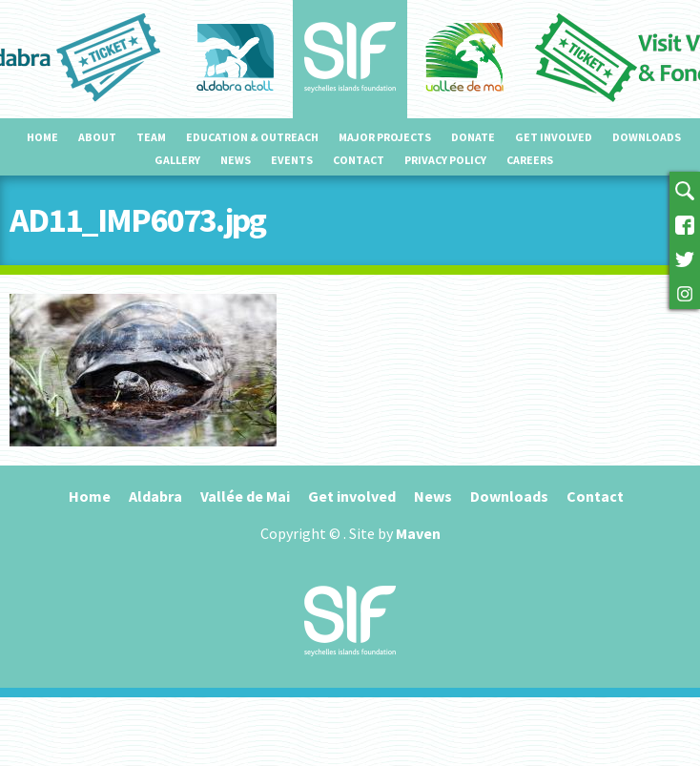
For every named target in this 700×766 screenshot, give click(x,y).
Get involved (554, 137)
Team (151, 137)
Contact (359, 160)
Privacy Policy (445, 160)
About (97, 137)
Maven (418, 533)
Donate (473, 137)
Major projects (385, 137)
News (236, 160)
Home (42, 137)
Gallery (177, 160)
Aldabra (155, 496)
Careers (530, 160)
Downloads (647, 137)
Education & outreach (252, 137)
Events (292, 160)
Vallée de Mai (245, 496)
